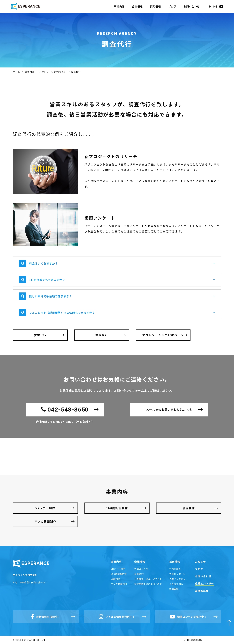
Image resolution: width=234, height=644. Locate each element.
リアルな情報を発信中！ (117, 617)
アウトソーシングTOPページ (163, 335)
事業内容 (119, 6)
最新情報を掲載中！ (46, 617)
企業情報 (137, 6)
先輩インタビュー (179, 579)
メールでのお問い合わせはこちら (169, 410)
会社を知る (175, 569)
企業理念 (139, 574)
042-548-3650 (65, 410)
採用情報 (155, 6)
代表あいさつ (141, 569)
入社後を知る (176, 584)
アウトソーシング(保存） (53, 72)
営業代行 (40, 335)
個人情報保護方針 (194, 640)
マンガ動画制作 (45, 521)
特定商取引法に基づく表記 (148, 584)
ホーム (16, 72)
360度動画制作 (117, 508)
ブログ (172, 6)
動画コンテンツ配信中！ (188, 617)
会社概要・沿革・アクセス (148, 579)
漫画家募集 (202, 591)
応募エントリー (204, 583)
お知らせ (200, 562)
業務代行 (102, 335)
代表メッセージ (177, 574)
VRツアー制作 (45, 508)
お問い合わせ (192, 6)
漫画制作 (189, 508)
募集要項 (174, 589)
